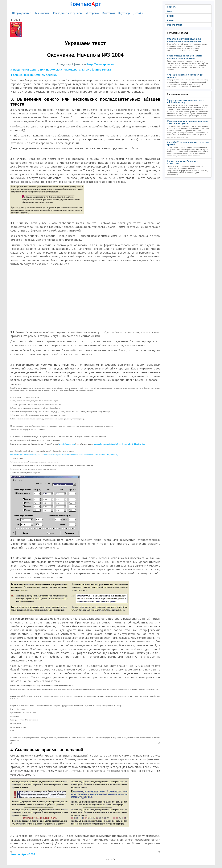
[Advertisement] (85, 296)
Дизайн (138, 13)
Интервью (92, 13)
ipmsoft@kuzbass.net (67, 444)
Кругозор (124, 13)
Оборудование (21, 13)
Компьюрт (85, 4)
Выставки (108, 13)
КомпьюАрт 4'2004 (23, 854)
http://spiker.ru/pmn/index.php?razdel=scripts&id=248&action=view (119, 444)
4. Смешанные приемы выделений (34, 75)
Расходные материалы (68, 13)
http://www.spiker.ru (101, 64)
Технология (42, 13)
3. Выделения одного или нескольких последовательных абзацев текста (61, 69)
